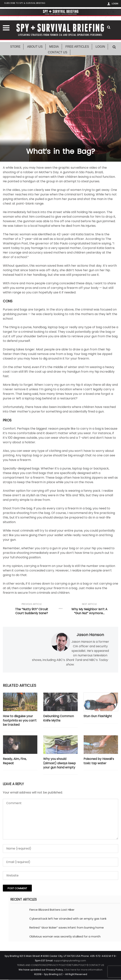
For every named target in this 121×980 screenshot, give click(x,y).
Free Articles (77, 47)
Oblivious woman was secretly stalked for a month (65, 937)
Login (115, 4)
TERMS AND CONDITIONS (32, 965)
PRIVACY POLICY (57, 965)
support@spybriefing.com (70, 961)
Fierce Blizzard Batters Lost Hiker (52, 910)
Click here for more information (83, 970)
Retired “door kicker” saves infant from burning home (67, 928)
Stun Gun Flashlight (98, 717)
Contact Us (58, 53)
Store (15, 47)
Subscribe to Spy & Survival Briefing (27, 4)
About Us (35, 47)
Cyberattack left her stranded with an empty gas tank (68, 919)
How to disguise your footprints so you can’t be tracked (20, 721)
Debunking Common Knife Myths (59, 719)
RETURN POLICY (78, 965)
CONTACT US (96, 965)
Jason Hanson (90, 635)
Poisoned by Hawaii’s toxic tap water (99, 762)
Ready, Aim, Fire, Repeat (15, 762)
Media (54, 47)
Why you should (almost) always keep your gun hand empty (59, 764)
